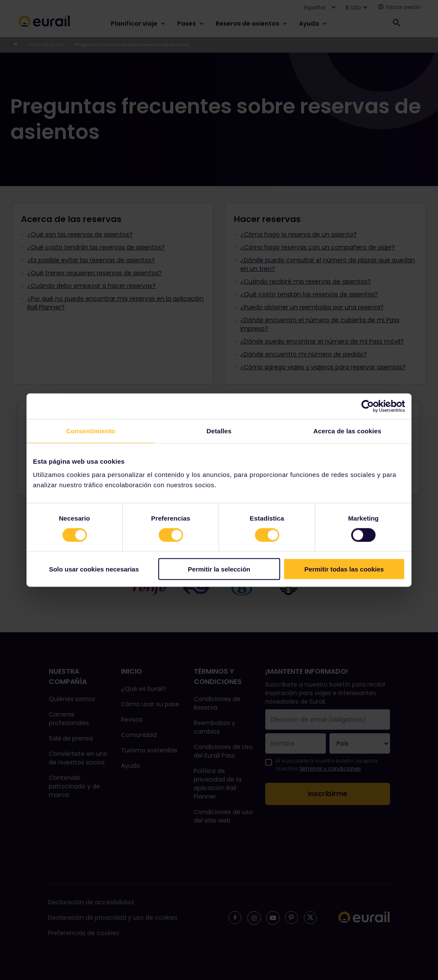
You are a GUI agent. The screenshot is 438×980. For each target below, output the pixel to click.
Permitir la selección (219, 569)
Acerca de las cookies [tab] (348, 431)
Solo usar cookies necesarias (94, 569)
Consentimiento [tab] (91, 431)
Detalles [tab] (219, 431)
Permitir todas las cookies (344, 569)
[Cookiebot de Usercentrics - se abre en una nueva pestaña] (368, 406)
